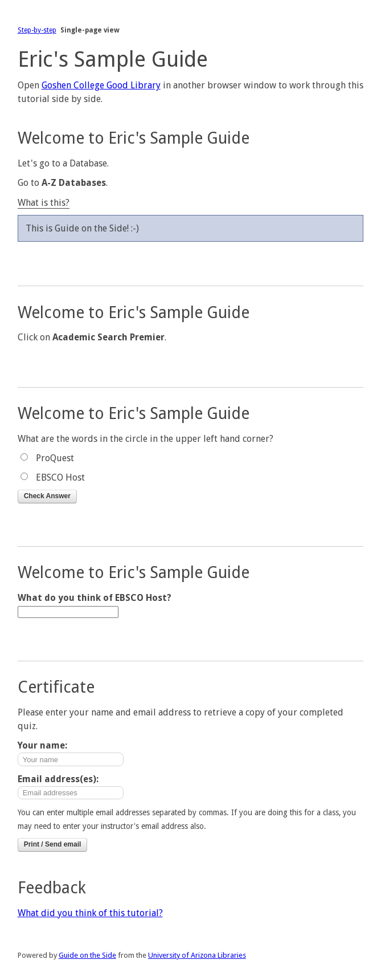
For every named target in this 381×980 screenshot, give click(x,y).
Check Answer (47, 496)
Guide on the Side (87, 955)
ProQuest (55, 458)
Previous (191, 256)
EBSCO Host (60, 477)
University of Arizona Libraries (197, 955)
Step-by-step (37, 30)
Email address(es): (58, 779)
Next (191, 270)
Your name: (42, 745)
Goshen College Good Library (101, 85)
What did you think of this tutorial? (90, 913)
